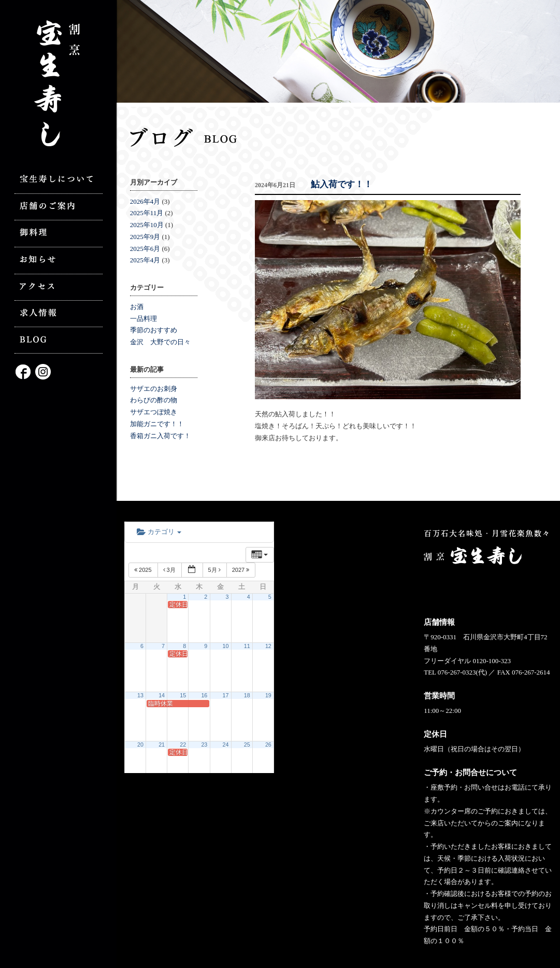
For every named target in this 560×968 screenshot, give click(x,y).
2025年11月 (147, 213)
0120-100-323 (492, 661)
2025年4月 (145, 260)
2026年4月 (145, 201)
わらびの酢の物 (154, 400)
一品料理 (143, 319)
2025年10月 (147, 225)
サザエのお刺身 (154, 389)
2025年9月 (145, 237)
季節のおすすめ (154, 330)
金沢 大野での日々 (160, 342)
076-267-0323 (457, 672)
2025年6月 (145, 249)
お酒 (137, 307)
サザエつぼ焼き (154, 412)
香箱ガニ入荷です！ (160, 436)
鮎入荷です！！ (342, 184)
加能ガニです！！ (157, 424)
